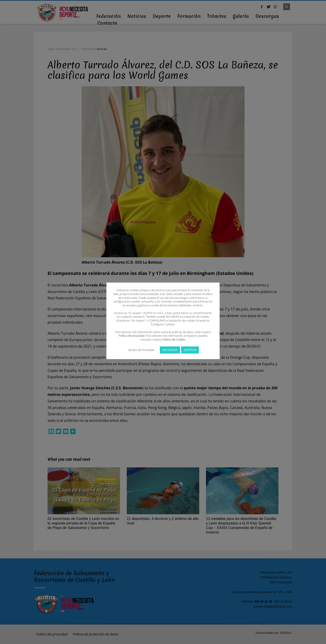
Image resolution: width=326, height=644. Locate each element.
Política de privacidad (132, 336)
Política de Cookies (174, 340)
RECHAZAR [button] (170, 350)
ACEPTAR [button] (190, 350)
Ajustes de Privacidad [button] (141, 350)
